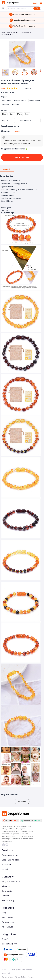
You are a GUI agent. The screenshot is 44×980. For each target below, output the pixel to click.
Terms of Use (8, 977)
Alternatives (8, 927)
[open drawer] (41, 3)
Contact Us (7, 891)
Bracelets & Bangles (7, 34)
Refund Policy (8, 900)
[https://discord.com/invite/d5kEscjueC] (7, 845)
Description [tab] (7, 169)
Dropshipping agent (11, 860)
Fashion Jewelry (26, 33)
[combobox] (24, 120)
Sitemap (31, 977)
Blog (4, 913)
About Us (6, 886)
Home (3, 33)
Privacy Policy (20, 977)
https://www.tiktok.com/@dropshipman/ (4, 845)
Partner (5, 896)
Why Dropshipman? (11, 882)
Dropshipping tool (10, 855)
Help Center (8, 917)
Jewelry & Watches (13, 33)
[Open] (38, 120)
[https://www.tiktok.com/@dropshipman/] (4, 845)
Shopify (5, 939)
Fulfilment (6, 865)
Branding (6, 869)
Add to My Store (22, 157)
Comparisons (8, 922)
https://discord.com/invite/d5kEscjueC (7, 845)
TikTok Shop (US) (10, 944)
